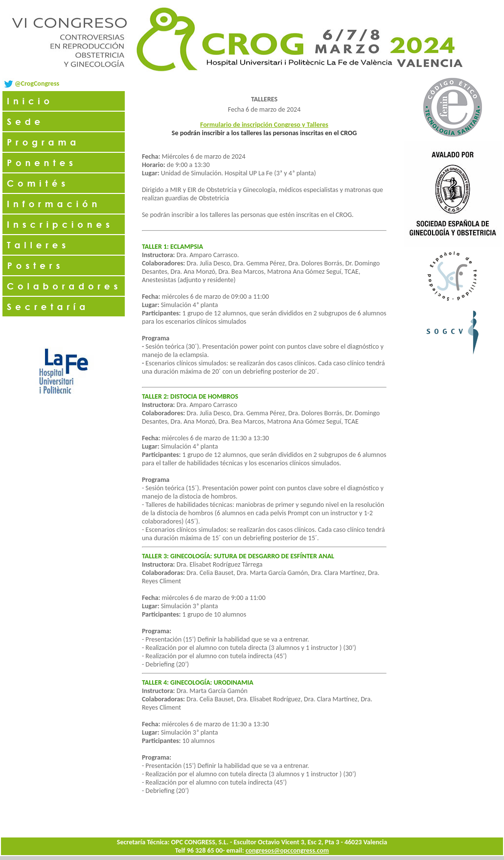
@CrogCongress (37, 84)
